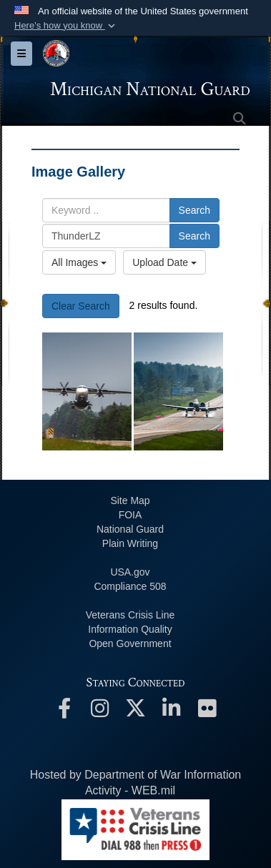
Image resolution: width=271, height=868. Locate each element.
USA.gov (130, 572)
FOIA (130, 515)
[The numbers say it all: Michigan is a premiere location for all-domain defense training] (178, 391)
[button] (66, 26)
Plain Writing (130, 543)
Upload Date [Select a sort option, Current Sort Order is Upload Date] (164, 262)
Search (194, 210)
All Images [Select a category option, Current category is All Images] (79, 262)
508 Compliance (130, 586)
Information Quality (130, 629)
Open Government (130, 643)
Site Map (130, 500)
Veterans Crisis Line (130, 615)
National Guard (130, 529)
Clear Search (81, 306)
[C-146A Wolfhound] (87, 391)
